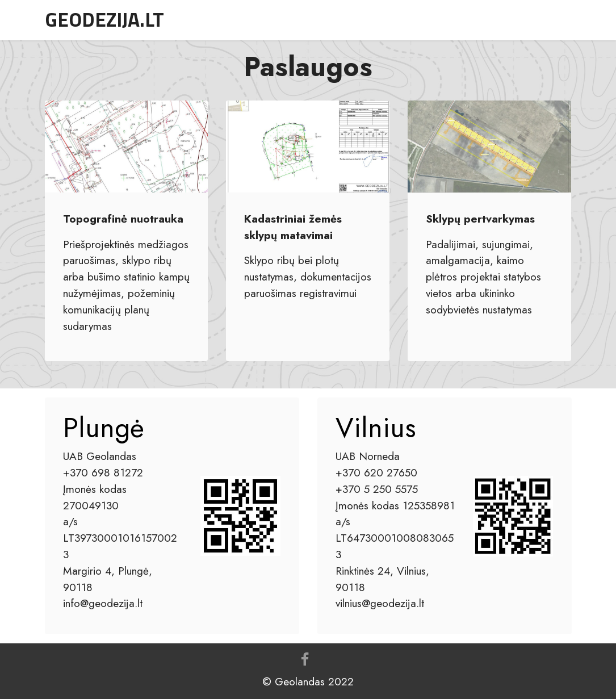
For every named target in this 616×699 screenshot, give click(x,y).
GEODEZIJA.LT (104, 20)
